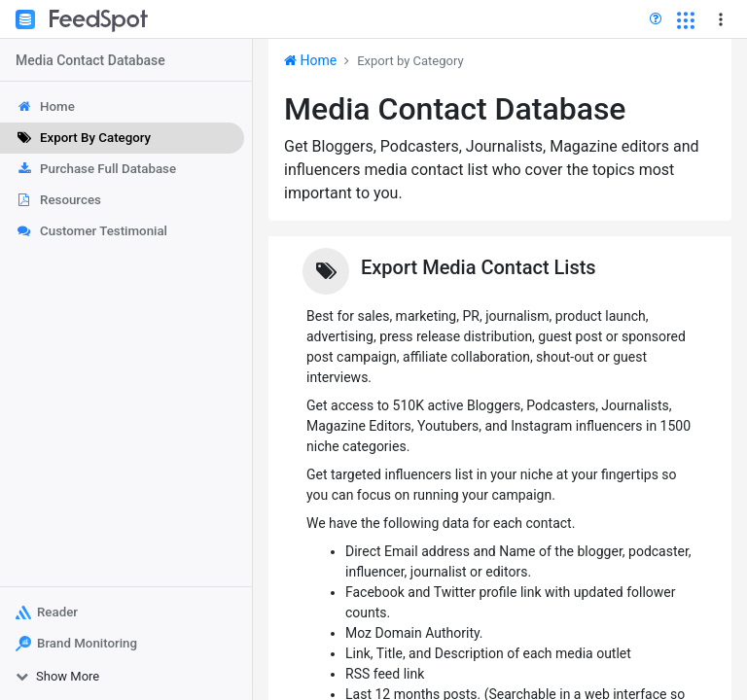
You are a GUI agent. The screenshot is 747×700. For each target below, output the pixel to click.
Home (310, 60)
